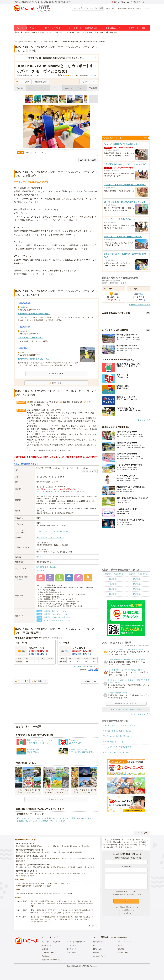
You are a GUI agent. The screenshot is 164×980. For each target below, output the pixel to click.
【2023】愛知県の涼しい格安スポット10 (57, 620)
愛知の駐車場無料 (54, 858)
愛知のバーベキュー (44, 846)
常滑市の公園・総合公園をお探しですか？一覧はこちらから (56, 58)
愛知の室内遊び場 (39, 867)
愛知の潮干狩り (66, 873)
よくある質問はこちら (126, 910)
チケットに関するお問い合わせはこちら (126, 907)
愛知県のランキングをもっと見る (126, 704)
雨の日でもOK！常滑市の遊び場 (116, 736)
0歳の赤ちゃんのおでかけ (114, 574)
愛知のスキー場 (35, 873)
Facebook (45, 956)
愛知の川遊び (20, 861)
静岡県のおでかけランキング (81, 818)
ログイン (146, 2)
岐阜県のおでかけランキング (57, 818)
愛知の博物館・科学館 (65, 867)
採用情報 (96, 953)
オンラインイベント (52, 28)
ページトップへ (142, 833)
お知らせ (69, 88)
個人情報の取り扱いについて (126, 891)
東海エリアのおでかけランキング (30, 818)
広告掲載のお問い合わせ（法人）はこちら (126, 894)
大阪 (83, 32)
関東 (34, 32)
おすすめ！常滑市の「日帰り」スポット (119, 725)
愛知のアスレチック (69, 858)
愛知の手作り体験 (34, 852)
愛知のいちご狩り (79, 873)
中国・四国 (99, 32)
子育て (131, 28)
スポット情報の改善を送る (25, 464)
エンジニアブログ (99, 956)
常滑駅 (39, 557)
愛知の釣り (56, 846)
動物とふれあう (129, 8)
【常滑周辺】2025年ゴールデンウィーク (57, 611)
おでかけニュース (113, 28)
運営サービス (97, 949)
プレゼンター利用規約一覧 (76, 942)
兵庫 (91, 32)
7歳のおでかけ (138, 589)
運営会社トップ (98, 942)
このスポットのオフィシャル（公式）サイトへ (53, 532)
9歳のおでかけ (138, 594)
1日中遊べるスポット (143, 8)
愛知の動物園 (31, 846)
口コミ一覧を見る (56, 374)
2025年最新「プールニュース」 (60, 883)
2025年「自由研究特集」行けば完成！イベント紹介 (34, 886)
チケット (32, 88)
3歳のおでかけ (138, 579)
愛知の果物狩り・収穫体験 (25, 876)
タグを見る (40, 571)
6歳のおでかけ (114, 589)
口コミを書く (23, 82)
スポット (20, 28)
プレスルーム (72, 949)
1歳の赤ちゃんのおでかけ (138, 574)
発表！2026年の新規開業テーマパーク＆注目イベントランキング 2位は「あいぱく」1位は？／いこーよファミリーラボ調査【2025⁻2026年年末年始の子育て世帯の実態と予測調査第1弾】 (62, 904)
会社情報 (121, 949)
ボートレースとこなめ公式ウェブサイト (50, 538)
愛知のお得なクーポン (23, 858)
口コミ (56, 88)
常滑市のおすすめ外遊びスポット (116, 752)
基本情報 (20, 88)
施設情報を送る (40, 82)
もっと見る (92, 926)
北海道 (27, 32)
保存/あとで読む (118, 2)
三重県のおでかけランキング (53, 821)
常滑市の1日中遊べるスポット (115, 742)
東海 (57, 32)
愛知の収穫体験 (64, 852)
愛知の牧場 (66, 846)
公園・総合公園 (50, 567)
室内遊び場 (40, 567)
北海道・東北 (19, 32)
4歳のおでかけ (114, 584)
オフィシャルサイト (89, 471)
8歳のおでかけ (114, 594)
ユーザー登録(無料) (134, 2)
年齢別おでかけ (91, 28)
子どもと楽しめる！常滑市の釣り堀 (117, 747)
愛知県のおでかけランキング (28, 821)
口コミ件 (92, 75)
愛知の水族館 (89, 867)
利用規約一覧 (47, 945)
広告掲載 (45, 949)
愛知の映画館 (51, 867)
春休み (108, 8)
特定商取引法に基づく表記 (51, 960)
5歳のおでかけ (138, 584)
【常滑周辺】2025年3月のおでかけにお (56, 614)
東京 (38, 32)
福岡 (116, 32)
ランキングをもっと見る (140, 714)
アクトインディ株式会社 (119, 938)
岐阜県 (118, 709)
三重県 (139, 709)
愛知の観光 (86, 846)
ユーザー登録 (20, 893)
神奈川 (42, 32)
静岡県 (125, 709)
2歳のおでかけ (114, 579)
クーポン (44, 88)
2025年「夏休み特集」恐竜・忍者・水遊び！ (31, 883)
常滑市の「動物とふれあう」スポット (118, 731)
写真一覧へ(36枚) (88, 160)
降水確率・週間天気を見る (85, 666)
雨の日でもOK (117, 8)
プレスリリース (123, 953)
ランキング (73, 28)
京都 (87, 32)
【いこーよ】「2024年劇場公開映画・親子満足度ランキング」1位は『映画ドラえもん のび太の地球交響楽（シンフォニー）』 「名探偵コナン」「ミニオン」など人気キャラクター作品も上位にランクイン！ (62, 919)
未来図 (120, 945)
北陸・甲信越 (70, 32)
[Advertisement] (56, 282)
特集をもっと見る (143, 420)
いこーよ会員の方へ (126, 913)
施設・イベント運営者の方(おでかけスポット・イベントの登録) (50, 893)
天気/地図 (93, 88)
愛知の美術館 (79, 867)
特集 (144, 28)
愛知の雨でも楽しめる (23, 867)
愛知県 (132, 709)
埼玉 (51, 32)
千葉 (47, 32)
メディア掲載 (72, 953)
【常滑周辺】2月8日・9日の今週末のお (56, 617)
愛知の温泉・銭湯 (22, 873)
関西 (79, 32)
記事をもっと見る (56, 799)
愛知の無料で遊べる (40, 858)
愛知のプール (76, 846)
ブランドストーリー (124, 942)
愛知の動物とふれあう (50, 852)
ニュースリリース (48, 953)
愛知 (61, 32)
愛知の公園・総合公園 (85, 858)
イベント (33, 28)
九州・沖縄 (109, 32)
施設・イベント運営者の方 (51, 942)
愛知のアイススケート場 (50, 873)
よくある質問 (72, 945)
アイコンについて (21, 579)
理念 (94, 945)
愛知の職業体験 (76, 852)
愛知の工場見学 (21, 852)
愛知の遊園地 (20, 846)
